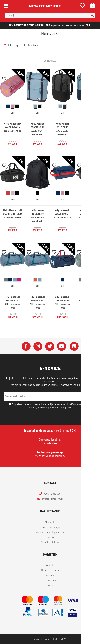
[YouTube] (62, 346)
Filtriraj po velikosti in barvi (23, 45)
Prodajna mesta (50, 570)
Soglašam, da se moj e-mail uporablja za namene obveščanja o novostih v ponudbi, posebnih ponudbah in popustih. (51, 406)
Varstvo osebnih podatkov (75, 385)
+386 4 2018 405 (52, 494)
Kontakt (50, 565)
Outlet (50, 585)
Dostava (50, 537)
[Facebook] (26, 346)
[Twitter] (50, 346)
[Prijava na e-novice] (92, 396)
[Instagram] (38, 346)
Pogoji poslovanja (50, 527)
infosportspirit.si (52, 499)
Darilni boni (50, 580)
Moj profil (50, 522)
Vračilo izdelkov (50, 542)
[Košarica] (91, 5)
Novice (50, 575)
